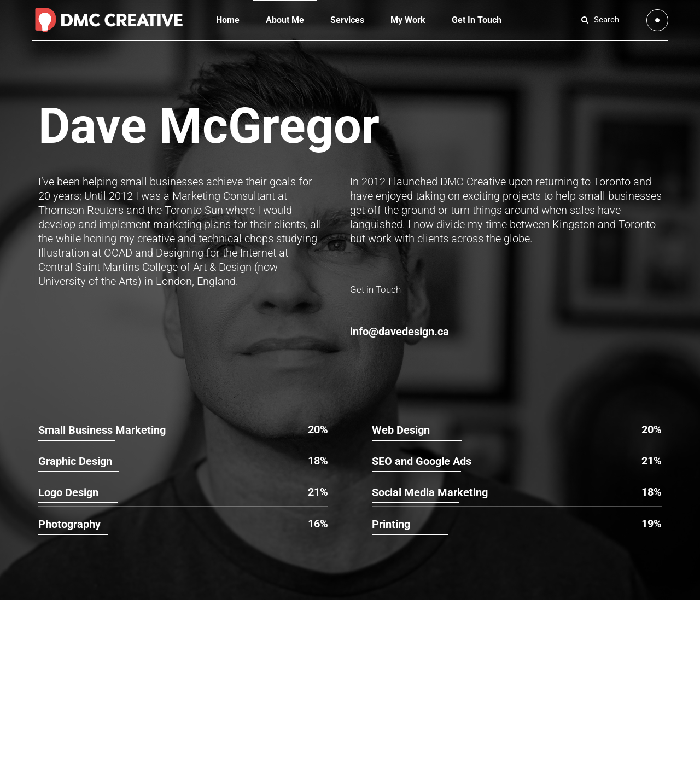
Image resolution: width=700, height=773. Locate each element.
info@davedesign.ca (399, 332)
